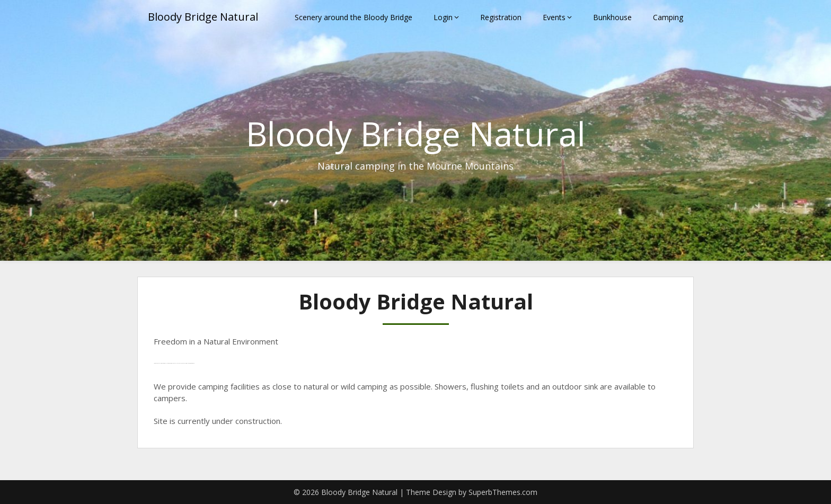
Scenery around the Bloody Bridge (353, 17)
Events (554, 17)
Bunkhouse (612, 17)
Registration (501, 17)
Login (443, 17)
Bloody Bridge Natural (203, 17)
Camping (668, 17)
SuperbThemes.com (503, 492)
